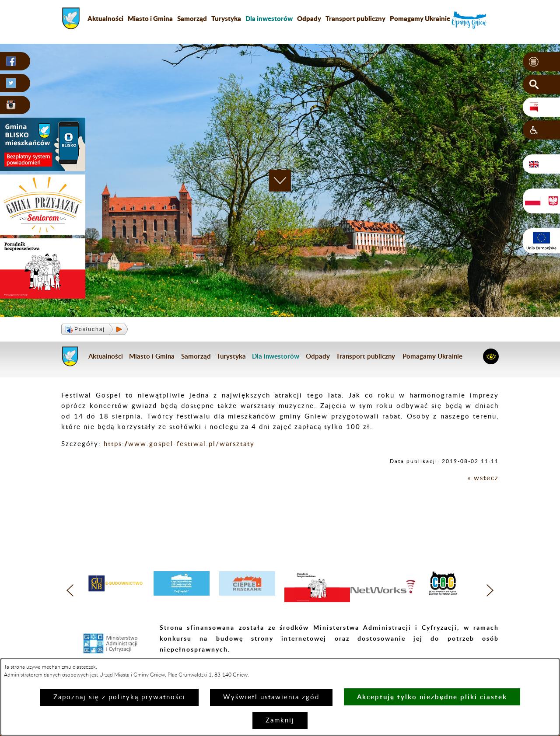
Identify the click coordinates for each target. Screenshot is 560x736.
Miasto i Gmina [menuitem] (150, 18)
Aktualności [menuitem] (105, 18)
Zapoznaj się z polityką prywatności (119, 697)
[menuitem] (269, 18)
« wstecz (483, 478)
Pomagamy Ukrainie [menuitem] (420, 18)
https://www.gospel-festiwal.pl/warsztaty (179, 444)
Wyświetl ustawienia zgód (271, 697)
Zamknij (280, 720)
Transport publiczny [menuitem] (355, 18)
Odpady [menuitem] (309, 18)
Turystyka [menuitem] (226, 18)
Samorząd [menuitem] (192, 18)
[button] (541, 62)
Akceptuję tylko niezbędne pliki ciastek (432, 697)
